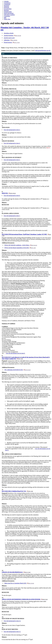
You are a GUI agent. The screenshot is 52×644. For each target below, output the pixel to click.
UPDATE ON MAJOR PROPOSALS (16, 572)
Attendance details (9, 33)
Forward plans (8, 9)
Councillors (7, 16)
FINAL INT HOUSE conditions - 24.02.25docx (21, 245)
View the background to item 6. (12, 196)
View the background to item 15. (12, 632)
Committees (7, 4)
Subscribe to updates (9, 15)
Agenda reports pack (9, 38)
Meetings (6, 10)
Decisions (6, 6)
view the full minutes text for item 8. (15, 353)
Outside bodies (8, 12)
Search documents (9, 13)
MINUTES (9, 193)
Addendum (10, 40)
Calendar (6, 1)
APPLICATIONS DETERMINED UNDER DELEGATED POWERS (25, 599)
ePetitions (6, 7)
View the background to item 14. (12, 621)
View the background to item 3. (12, 130)
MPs (5, 18)
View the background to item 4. (12, 143)
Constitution (7, 3)
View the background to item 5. (12, 160)
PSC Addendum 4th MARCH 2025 (17, 370)
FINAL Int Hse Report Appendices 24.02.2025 (20, 248)
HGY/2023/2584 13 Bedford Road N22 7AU (17, 491)
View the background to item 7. (12, 216)
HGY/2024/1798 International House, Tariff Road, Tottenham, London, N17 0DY (26, 235)
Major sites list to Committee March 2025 (19, 583)
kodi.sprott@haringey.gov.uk (43, 50)
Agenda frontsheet (12, 35)
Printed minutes (12, 42)
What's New (7, 19)
